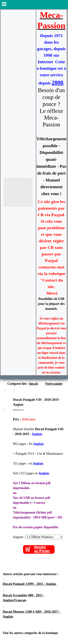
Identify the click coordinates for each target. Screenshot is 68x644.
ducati (33, 384)
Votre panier (54, 384)
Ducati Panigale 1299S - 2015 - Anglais (29, 584)
